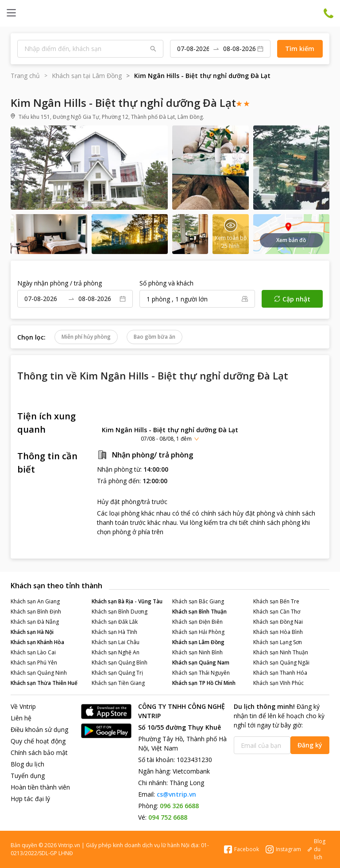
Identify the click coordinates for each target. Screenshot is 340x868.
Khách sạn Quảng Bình (120, 663)
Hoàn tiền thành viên (40, 787)
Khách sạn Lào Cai (33, 652)
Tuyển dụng (28, 776)
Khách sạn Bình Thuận (199, 612)
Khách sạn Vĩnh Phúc (278, 683)
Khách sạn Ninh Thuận (281, 652)
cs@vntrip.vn (176, 794)
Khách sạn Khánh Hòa (37, 642)
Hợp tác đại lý (30, 799)
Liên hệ (21, 718)
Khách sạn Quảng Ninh (39, 673)
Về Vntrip (23, 706)
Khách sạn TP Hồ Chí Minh (204, 683)
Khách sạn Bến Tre (276, 601)
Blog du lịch (27, 764)
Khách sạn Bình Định (36, 612)
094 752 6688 (168, 817)
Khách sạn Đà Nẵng (35, 622)
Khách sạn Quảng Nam (201, 663)
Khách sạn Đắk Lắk (115, 622)
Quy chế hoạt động (38, 741)
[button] (170, 434)
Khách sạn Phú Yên (34, 663)
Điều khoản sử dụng (39, 729)
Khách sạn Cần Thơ (277, 612)
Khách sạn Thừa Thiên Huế (44, 683)
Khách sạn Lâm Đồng (198, 642)
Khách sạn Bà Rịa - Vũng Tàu (127, 601)
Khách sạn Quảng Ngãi (281, 663)
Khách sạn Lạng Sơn (278, 642)
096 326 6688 (179, 806)
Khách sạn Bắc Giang (198, 601)
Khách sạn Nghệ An (116, 652)
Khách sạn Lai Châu (116, 642)
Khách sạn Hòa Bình (278, 632)
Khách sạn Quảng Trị (117, 673)
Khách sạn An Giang (35, 601)
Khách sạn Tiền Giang (118, 683)
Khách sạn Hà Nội (32, 632)
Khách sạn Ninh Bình (197, 652)
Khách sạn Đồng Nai (278, 622)
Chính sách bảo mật (39, 753)
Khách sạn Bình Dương (120, 612)
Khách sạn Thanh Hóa (280, 673)
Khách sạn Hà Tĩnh (114, 632)
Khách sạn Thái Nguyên (201, 673)
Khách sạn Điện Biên (197, 622)
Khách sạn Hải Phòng (198, 632)
